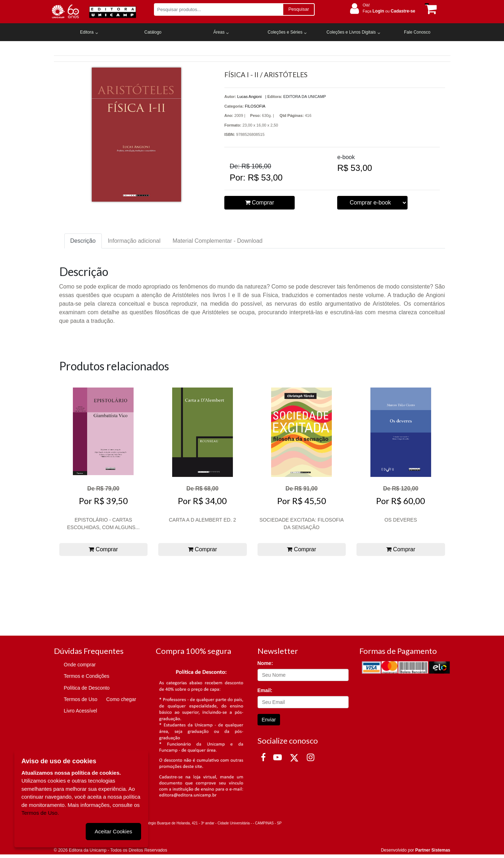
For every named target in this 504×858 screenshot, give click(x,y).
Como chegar (121, 699)
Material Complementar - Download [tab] (218, 241)
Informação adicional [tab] (134, 241)
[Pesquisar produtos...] (218, 9)
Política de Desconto (87, 688)
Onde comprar (80, 665)
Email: (265, 690)
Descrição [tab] (83, 241)
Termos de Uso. (40, 813)
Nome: (265, 663)
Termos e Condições (87, 676)
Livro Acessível (81, 711)
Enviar (269, 720)
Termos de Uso (81, 699)
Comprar (260, 203)
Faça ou (389, 11)
